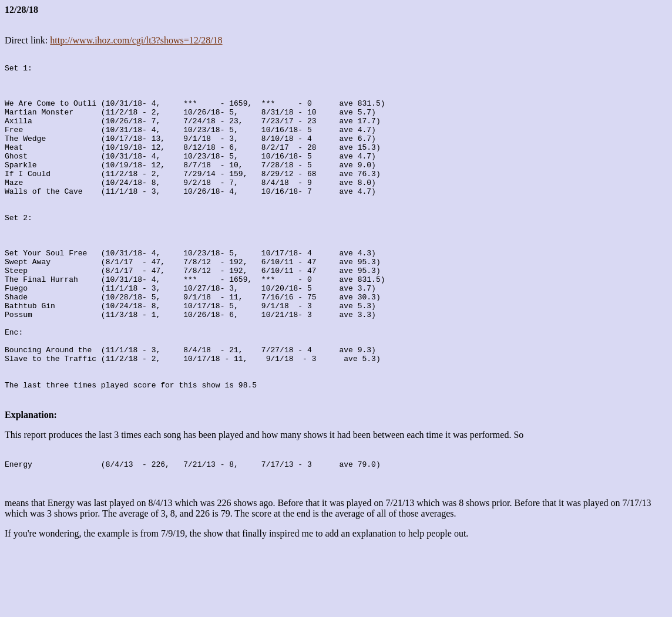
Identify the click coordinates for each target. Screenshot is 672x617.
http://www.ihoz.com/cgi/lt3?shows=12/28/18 (136, 40)
